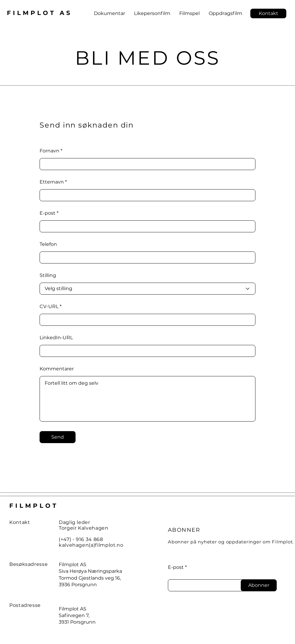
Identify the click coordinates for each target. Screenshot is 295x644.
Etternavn (52, 182)
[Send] (58, 437)
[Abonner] (259, 585)
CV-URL (49, 307)
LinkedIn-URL (56, 338)
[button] (268, 13)
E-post (48, 213)
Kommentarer (57, 369)
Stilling (48, 275)
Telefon (48, 244)
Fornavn (49, 151)
